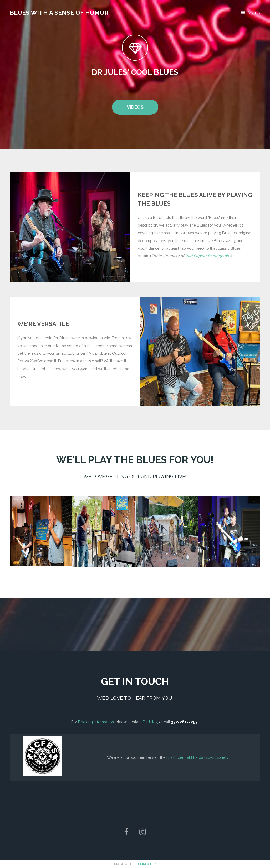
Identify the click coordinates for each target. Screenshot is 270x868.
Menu (254, 12)
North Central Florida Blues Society (197, 757)
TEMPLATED (146, 864)
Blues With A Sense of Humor (59, 12)
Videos (135, 107)
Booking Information (96, 722)
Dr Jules (150, 722)
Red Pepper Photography (208, 256)
